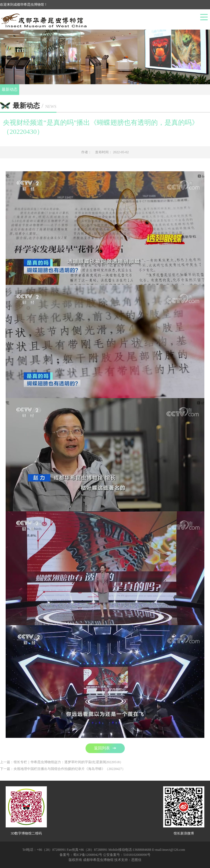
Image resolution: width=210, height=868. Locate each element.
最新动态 (10, 89)
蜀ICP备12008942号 (88, 855)
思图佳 (136, 860)
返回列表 (105, 748)
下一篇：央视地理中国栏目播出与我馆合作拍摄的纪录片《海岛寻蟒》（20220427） (63, 769)
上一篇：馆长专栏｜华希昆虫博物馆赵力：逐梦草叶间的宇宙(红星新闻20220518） (62, 762)
